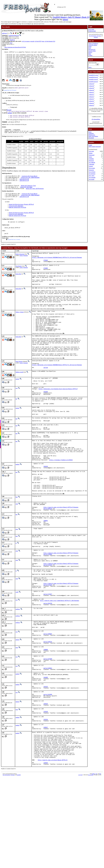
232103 (46, 427)
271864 (46, 283)
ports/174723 (48, 626)
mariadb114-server (93, 79)
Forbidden (91, 159)
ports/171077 (48, 660)
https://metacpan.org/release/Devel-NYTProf (15, 47)
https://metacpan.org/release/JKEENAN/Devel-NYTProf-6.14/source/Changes (57, 271)
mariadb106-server (93, 77)
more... (90, 67)
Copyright (80, 867)
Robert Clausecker (20, 266)
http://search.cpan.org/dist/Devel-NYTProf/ (53, 851)
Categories (91, 133)
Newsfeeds (91, 138)
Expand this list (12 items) (14, 252)
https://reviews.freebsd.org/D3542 (61, 507)
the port (9, 117)
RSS (100, 865)
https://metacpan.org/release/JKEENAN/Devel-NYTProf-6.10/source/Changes (57, 397)
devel (6, 33)
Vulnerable (92, 164)
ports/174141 (48, 649)
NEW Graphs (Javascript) (95, 147)
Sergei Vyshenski (24, 268)
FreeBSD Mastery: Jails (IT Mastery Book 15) (71, 17)
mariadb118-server (93, 82)
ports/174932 (48, 614)
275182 (46, 274)
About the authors (93, 45)
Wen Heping (19, 281)
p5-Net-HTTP (38, 42)
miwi (17, 586)
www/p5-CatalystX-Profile (18, 218)
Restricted (91, 161)
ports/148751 (48, 713)
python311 (91, 92)
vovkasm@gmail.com (14, 35)
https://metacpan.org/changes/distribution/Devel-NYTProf (58, 424)
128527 (46, 812)
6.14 (3, 33)
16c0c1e (12, 40)
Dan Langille (91, 867)
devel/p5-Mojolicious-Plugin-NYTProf (21, 215)
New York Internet (93, 36)
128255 (46, 854)
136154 (46, 784)
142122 (46, 765)
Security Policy (92, 51)
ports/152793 (48, 671)
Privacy (90, 52)
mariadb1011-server (94, 75)
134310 (46, 794)
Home (90, 132)
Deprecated (92, 155)
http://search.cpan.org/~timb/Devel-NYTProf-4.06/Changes (59, 667)
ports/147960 (48, 733)
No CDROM (92, 162)
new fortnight (92, 177)
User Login (91, 29)
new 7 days (92, 176)
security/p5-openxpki (16, 217)
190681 (46, 577)
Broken (91, 153)
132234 (46, 803)
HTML (93, 865)
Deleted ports (92, 135)
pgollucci (18, 677)
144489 (46, 754)
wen (17, 423)
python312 (91, 101)
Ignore (90, 157)
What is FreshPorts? (93, 44)
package (10, 120)
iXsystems (99, 36)
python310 (91, 84)
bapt (17, 549)
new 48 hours (92, 174)
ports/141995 (48, 774)
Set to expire (92, 168)
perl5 (11, 43)
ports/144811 (48, 743)
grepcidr (32, 42)
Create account (92, 31)
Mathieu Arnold (19, 405)
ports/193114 (48, 563)
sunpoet (17, 412)
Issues (90, 46)
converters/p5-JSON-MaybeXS (30, 186)
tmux (43, 42)
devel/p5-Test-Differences (35, 198)
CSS (96, 865)
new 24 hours (92, 172)
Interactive (91, 170)
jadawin (17, 710)
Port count (91, 151)
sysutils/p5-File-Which (29, 185)
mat (16, 458)
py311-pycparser (26, 42)
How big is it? (92, 49)
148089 (46, 722)
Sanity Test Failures (93, 136)
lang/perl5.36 (24, 188)
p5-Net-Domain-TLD (50, 42)
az (16, 600)
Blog (90, 54)
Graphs (90, 145)
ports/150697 (48, 704)
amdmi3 (18, 511)
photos (65, 19)
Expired (91, 166)
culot (17, 556)
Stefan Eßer (18, 290)
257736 (46, 401)
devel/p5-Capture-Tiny (28, 195)
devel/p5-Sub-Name (26, 197)
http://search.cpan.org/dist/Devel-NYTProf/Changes (61, 561)
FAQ (90, 48)
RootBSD (96, 37)
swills (17, 657)
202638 (46, 514)
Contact (90, 55)
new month (92, 179)
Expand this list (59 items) (10, 96)
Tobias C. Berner (20, 334)
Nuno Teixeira (19, 393)
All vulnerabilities (96, 119)
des (16, 435)
